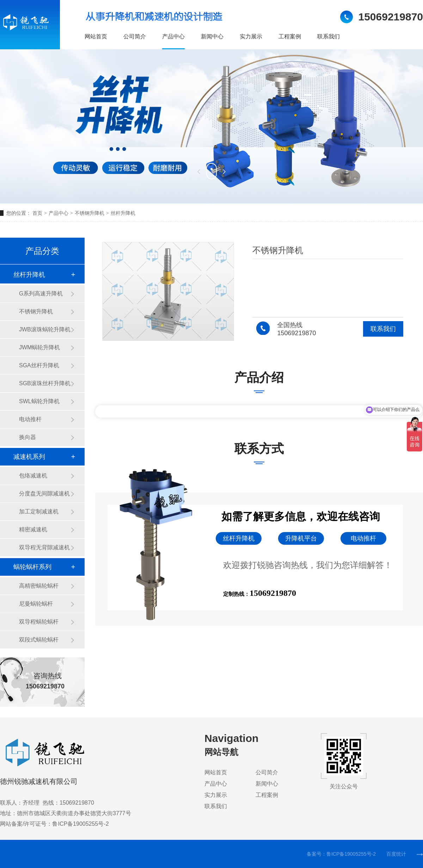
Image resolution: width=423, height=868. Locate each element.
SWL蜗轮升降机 (39, 401)
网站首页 (96, 36)
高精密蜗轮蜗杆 (39, 586)
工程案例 (290, 36)
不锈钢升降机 (90, 213)
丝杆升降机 (123, 213)
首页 (41, 213)
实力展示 (251, 36)
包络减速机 (33, 476)
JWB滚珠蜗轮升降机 (45, 329)
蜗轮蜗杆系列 (32, 567)
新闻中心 (212, 36)
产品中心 (173, 36)
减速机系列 (29, 457)
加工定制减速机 (39, 511)
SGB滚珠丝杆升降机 (45, 383)
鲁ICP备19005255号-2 (351, 854)
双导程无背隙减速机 (44, 547)
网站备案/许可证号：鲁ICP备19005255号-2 (54, 824)
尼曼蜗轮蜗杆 (36, 604)
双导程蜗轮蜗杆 (39, 622)
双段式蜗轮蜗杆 (39, 640)
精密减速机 (33, 529)
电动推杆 (30, 419)
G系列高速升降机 (41, 294)
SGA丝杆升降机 (39, 365)
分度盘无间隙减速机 (44, 494)
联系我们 (329, 36)
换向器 (27, 437)
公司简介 (135, 36)
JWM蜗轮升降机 (39, 347)
